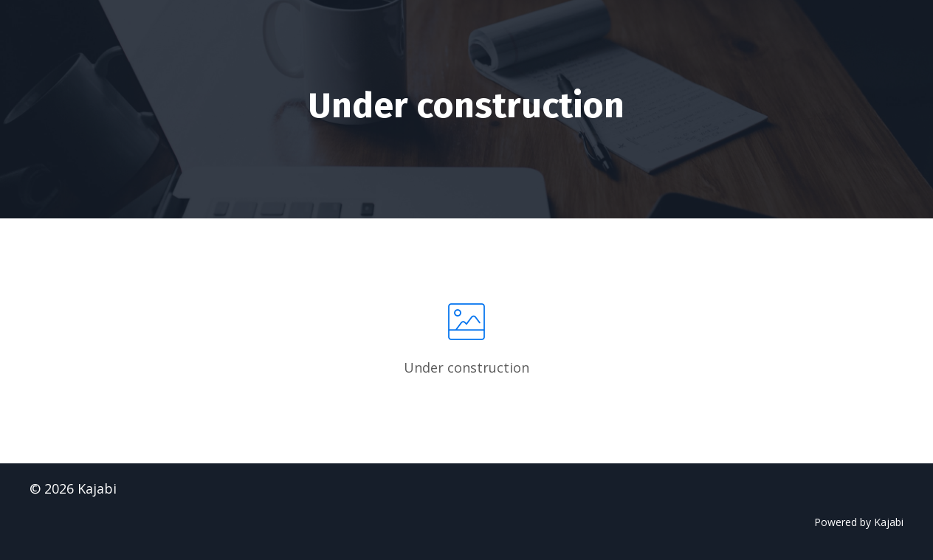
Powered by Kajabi (859, 522)
